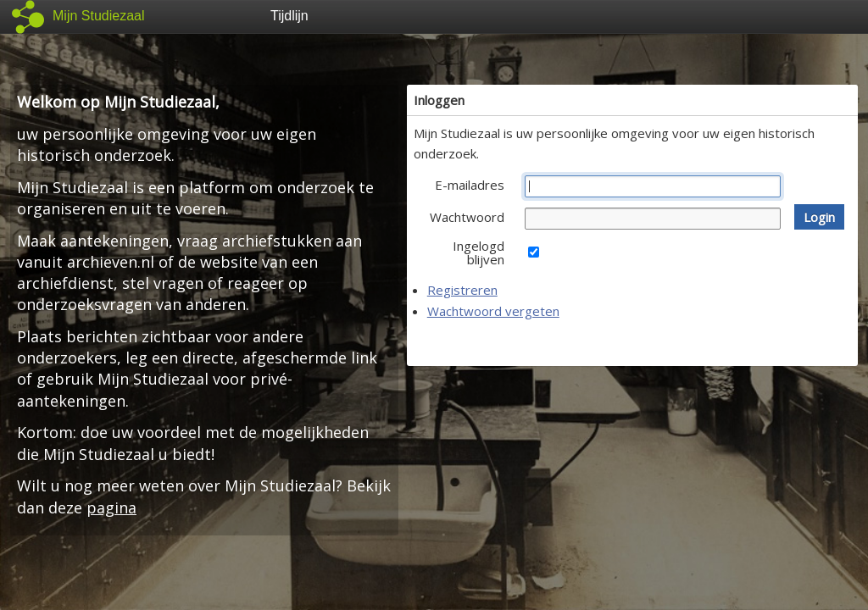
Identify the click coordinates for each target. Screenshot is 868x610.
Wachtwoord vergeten (493, 311)
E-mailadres (470, 185)
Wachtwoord (467, 217)
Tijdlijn (289, 16)
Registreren (462, 290)
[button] (819, 217)
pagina (111, 507)
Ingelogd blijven (479, 252)
